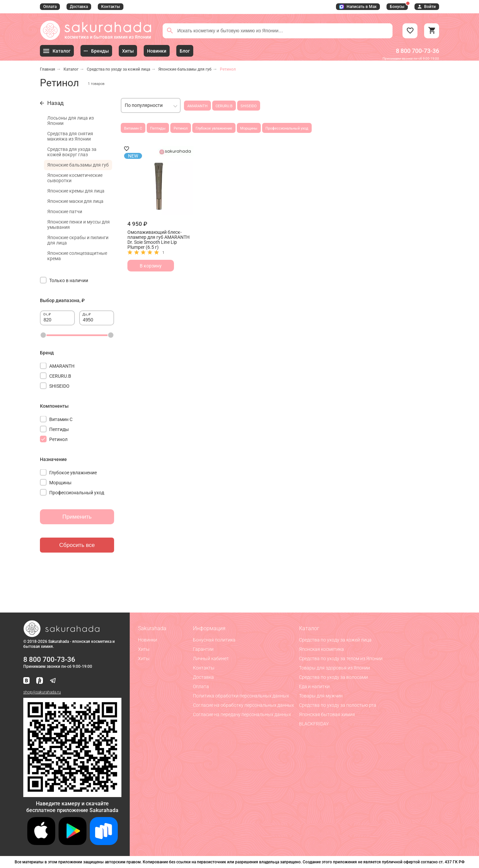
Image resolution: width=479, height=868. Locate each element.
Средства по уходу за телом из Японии (341, 658)
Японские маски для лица (75, 201)
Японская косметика (321, 649)
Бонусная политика (214, 640)
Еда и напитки (314, 686)
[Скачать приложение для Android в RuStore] (72, 794)
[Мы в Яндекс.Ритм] (40, 681)
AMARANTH (197, 106)
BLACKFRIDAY (314, 724)
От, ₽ (47, 314)
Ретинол (181, 128)
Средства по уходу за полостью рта (338, 705)
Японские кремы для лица (76, 191)
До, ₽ (87, 314)
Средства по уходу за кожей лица (118, 69)
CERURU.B (224, 106)
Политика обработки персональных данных (241, 696)
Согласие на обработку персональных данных (243, 705)
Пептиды (158, 128)
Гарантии (203, 649)
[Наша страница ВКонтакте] (26, 681)
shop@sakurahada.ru (42, 692)
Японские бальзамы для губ (185, 69)
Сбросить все (77, 545)
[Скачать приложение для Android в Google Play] (73, 843)
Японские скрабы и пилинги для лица (78, 240)
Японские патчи (65, 212)
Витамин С (133, 128)
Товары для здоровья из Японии (334, 668)
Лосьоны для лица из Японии (71, 121)
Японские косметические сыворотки (75, 178)
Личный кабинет (211, 658)
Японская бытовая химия (327, 714)
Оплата (50, 7)
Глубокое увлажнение (214, 128)
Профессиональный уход (287, 128)
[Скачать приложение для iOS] (41, 843)
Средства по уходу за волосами (333, 677)
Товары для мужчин (321, 696)
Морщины (249, 128)
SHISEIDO (249, 106)
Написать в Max (358, 7)
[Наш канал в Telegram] (53, 681)
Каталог (71, 69)
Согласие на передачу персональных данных (242, 714)
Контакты (111, 7)
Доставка (79, 7)
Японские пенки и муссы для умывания (79, 224)
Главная (48, 69)
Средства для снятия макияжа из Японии (70, 136)
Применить (77, 517)
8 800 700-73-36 (417, 51)
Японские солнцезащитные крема (77, 256)
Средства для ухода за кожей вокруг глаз (72, 152)
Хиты (144, 649)
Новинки (148, 640)
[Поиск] (170, 31)
